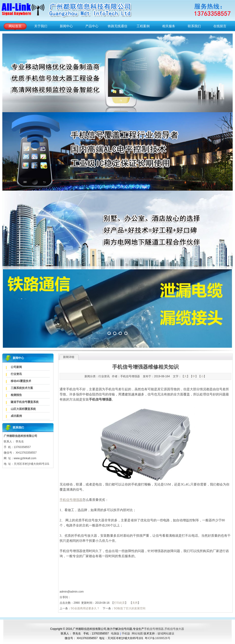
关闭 (135, 603)
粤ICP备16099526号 (157, 638)
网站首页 (15, 26)
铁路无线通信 (117, 26)
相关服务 (169, 26)
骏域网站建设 (166, 634)
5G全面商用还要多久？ (85, 608)
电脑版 (115, 634)
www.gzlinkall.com (25, 458)
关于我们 (41, 26)
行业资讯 (16, 374)
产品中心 (92, 26)
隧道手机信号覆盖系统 (25, 402)
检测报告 (16, 395)
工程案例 (143, 26)
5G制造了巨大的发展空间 (130, 608)
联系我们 (194, 26)
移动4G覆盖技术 (21, 381)
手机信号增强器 (154, 629)
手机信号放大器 (174, 629)
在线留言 (220, 26)
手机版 (126, 634)
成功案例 (16, 416)
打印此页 (119, 603)
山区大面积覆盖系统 (23, 409)
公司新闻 (16, 367)
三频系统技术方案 (22, 388)
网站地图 (137, 634)
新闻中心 (66, 26)
